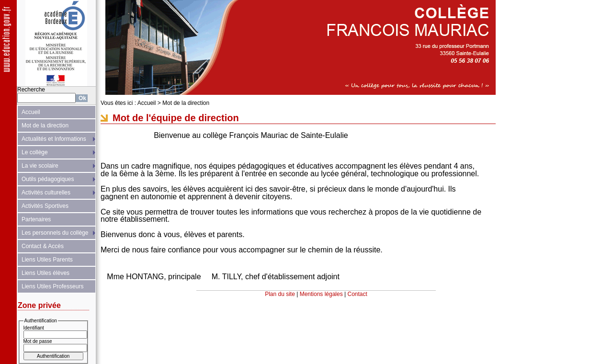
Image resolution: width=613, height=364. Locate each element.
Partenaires (36, 219)
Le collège (35, 152)
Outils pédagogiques (48, 179)
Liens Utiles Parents (47, 260)
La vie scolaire (40, 166)
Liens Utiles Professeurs (52, 286)
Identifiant (34, 328)
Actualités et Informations (54, 139)
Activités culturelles (46, 193)
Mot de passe (38, 341)
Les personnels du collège (55, 233)
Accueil (31, 112)
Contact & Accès (43, 246)
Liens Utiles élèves (45, 273)
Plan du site (280, 294)
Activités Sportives (45, 206)
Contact (358, 294)
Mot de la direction (45, 125)
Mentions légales (321, 294)
